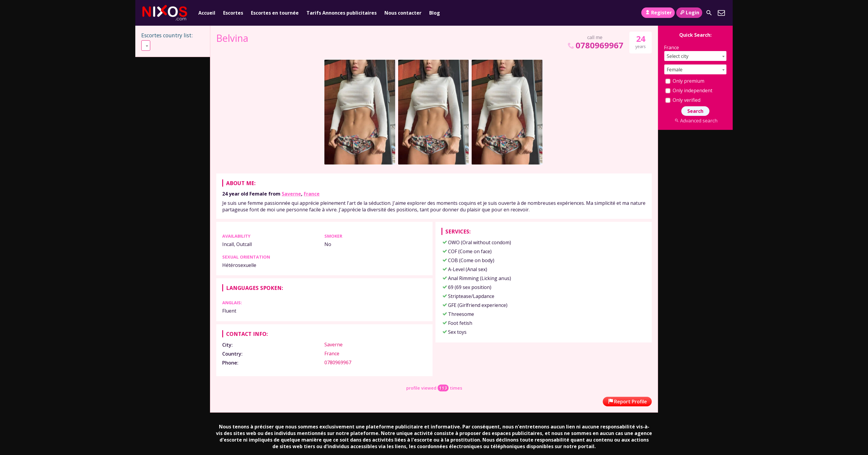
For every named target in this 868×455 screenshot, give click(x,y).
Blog (435, 13)
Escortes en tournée (275, 13)
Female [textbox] (675, 70)
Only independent (689, 90)
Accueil (207, 13)
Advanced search (695, 121)
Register (658, 13)
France (312, 194)
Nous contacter (403, 13)
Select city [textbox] (678, 56)
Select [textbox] (151, 46)
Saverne (291, 194)
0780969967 (595, 45)
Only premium (685, 81)
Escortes (233, 13)
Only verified (683, 100)
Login (689, 13)
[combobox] (173, 46)
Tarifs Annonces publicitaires (342, 13)
